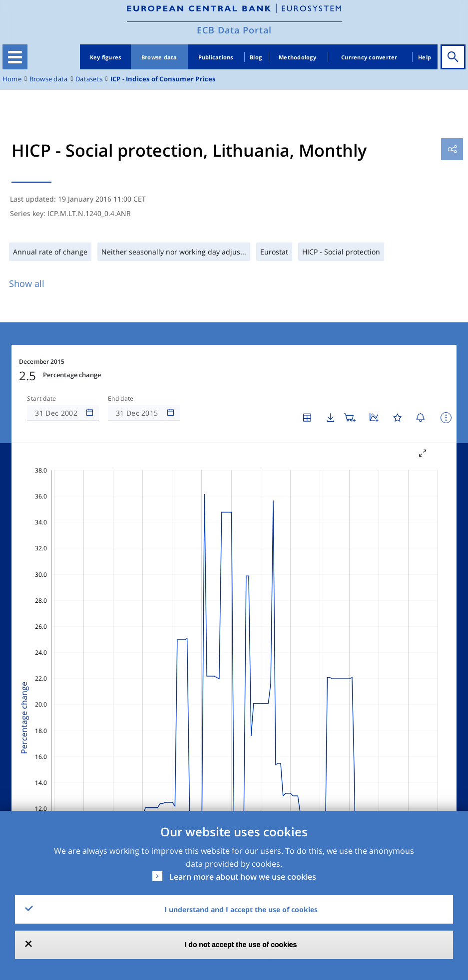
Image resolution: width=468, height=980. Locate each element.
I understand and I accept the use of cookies (241, 909)
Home (12, 79)
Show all (27, 283)
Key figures (106, 57)
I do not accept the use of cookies (241, 945)
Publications (216, 57)
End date (121, 399)
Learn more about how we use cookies (243, 877)
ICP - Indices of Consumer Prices (163, 79)
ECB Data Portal (234, 30)
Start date (41, 399)
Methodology (297, 57)
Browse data (159, 57)
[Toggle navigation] (15, 57)
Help (425, 57)
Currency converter (369, 57)
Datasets (89, 79)
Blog (256, 57)
